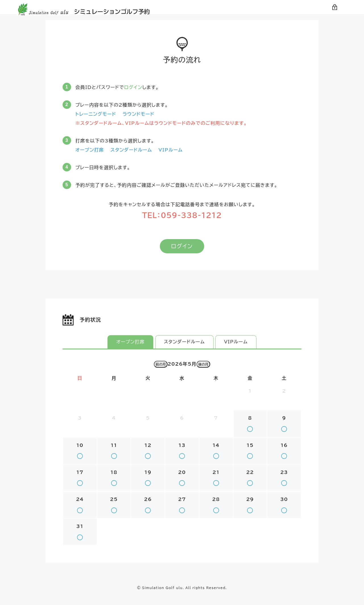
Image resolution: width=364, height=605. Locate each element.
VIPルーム (236, 350)
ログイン (340, 14)
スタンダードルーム (184, 350)
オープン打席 (130, 350)
